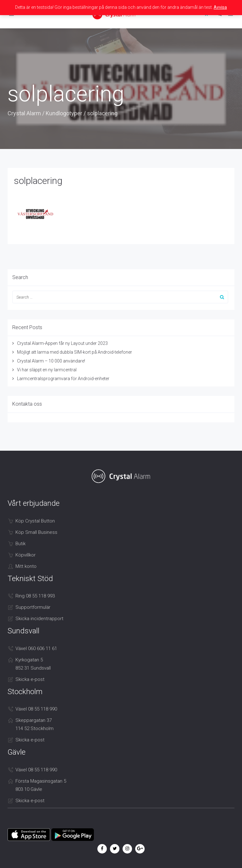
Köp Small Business (36, 532)
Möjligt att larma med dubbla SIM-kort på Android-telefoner (75, 352)
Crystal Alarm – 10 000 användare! (51, 361)
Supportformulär (33, 607)
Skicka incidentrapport (39, 619)
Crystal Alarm (24, 113)
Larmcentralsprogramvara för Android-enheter (63, 379)
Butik (20, 544)
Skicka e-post (30, 679)
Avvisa (220, 7)
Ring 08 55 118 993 (35, 596)
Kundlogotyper (64, 113)
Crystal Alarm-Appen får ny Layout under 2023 (62, 343)
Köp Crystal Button (35, 521)
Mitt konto (26, 566)
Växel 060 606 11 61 (36, 648)
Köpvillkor (26, 555)
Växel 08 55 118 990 (36, 709)
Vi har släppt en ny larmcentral (47, 370)
